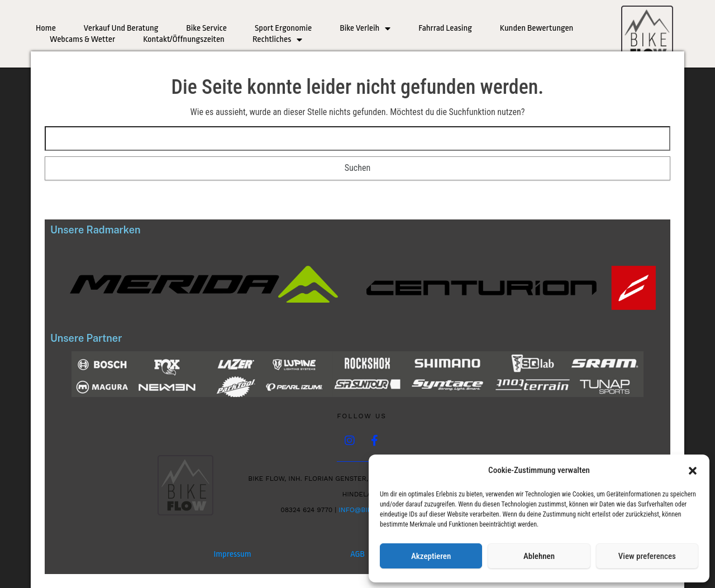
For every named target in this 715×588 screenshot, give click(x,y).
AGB (357, 554)
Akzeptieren (431, 556)
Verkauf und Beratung (121, 28)
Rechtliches (277, 40)
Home (46, 28)
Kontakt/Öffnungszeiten (184, 39)
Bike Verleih (365, 28)
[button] (693, 471)
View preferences (647, 556)
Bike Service (206, 28)
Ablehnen (539, 556)
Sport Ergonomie (283, 28)
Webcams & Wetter (82, 39)
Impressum (232, 554)
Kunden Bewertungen (537, 28)
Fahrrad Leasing (445, 28)
